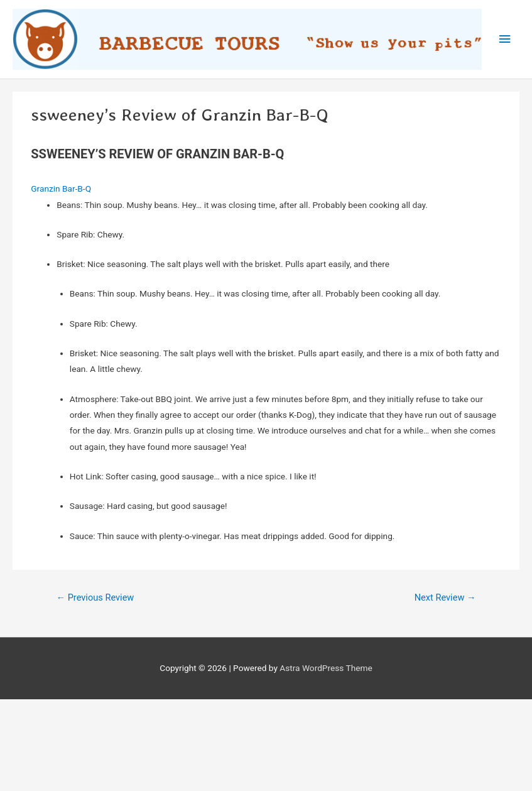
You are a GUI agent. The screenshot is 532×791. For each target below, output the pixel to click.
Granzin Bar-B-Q (61, 188)
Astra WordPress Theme (326, 668)
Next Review (445, 597)
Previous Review (95, 597)
